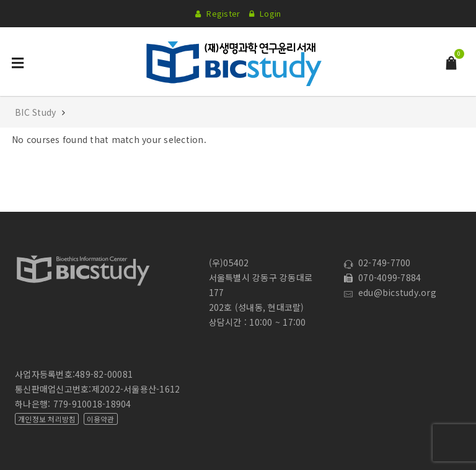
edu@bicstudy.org (390, 292)
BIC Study (37, 112)
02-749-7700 (377, 263)
